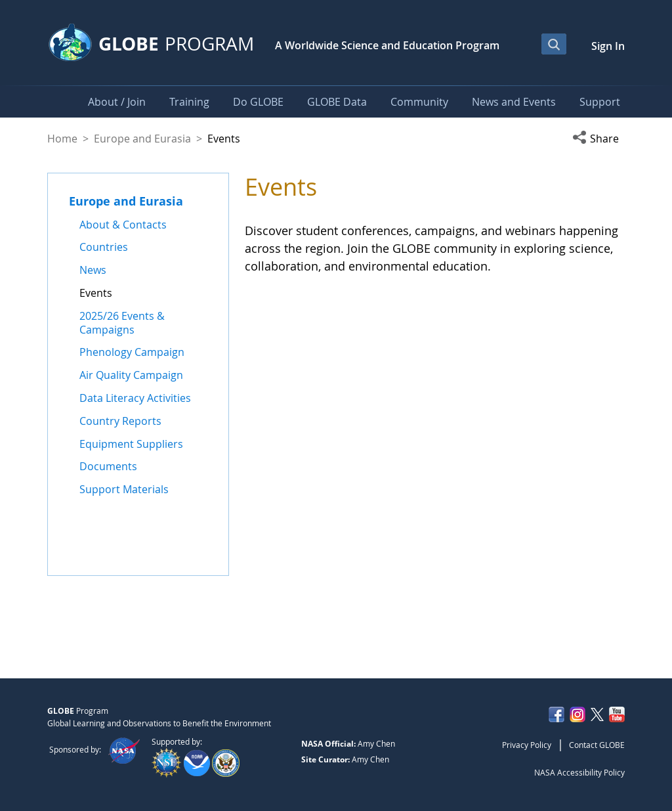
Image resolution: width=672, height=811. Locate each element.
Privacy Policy (527, 745)
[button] (598, 139)
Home (62, 139)
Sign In (608, 46)
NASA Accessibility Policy (579, 772)
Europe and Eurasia (142, 139)
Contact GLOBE (597, 745)
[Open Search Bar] (554, 44)
